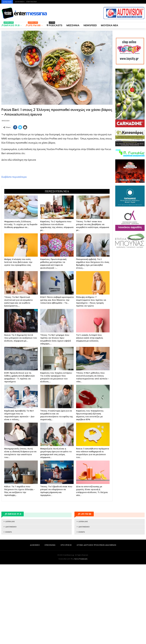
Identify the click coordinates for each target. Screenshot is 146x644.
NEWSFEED (90, 25)
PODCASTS (54, 24)
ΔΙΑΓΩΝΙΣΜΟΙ (11, 606)
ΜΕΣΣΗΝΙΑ (73, 25)
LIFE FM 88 (33, 24)
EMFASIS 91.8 (10, 24)
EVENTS (9, 612)
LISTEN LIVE (10, 601)
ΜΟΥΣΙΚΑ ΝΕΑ (110, 25)
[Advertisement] (57, 150)
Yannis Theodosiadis (81, 638)
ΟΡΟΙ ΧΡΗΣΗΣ (66, 625)
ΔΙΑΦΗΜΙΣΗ (20, 2)
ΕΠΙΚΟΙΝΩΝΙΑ (32, 2)
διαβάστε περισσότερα (14, 217)
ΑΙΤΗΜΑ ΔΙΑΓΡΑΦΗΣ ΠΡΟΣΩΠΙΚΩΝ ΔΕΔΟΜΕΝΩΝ (96, 625)
